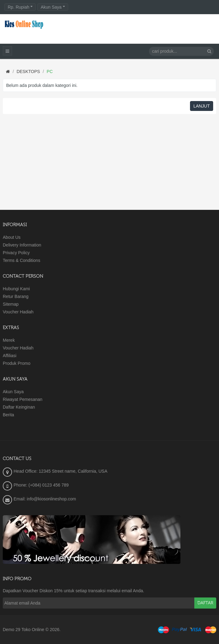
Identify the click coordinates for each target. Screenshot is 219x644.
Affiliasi (10, 356)
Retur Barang (16, 296)
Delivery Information (22, 245)
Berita (8, 415)
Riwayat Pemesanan (23, 399)
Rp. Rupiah (20, 7)
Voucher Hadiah (18, 312)
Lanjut (202, 106)
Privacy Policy (16, 253)
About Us (12, 237)
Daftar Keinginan (19, 407)
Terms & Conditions (21, 260)
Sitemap (11, 304)
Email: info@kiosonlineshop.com (45, 499)
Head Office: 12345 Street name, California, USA (60, 471)
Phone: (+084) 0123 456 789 (41, 485)
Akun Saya (13, 392)
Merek (9, 340)
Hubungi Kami (16, 289)
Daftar (205, 603)
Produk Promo (17, 363)
